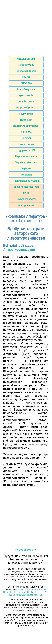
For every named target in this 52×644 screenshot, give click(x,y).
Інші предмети (26, 205)
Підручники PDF (26, 150)
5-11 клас (26, 132)
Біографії (26, 138)
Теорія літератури (26, 108)
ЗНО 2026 (26, 83)
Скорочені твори (26, 71)
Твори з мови (26, 144)
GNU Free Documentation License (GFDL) (28, 593)
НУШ (26, 193)
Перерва (26, 169)
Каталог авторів (26, 59)
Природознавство (26, 199)
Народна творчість (26, 156)
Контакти (26, 175)
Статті (26, 77)
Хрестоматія (26, 95)
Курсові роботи (26, 550)
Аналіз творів (26, 101)
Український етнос (26, 162)
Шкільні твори (26, 65)
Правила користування (26, 181)
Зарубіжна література (26, 187)
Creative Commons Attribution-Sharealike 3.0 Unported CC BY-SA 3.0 (25, 591)
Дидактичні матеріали (26, 126)
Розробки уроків (26, 89)
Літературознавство (19, 250)
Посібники (26, 120)
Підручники (26, 114)
